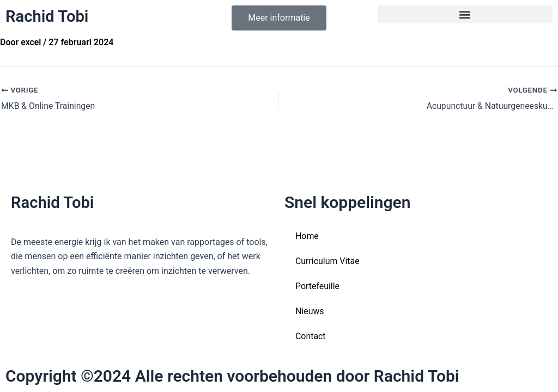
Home (307, 236)
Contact (311, 336)
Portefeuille (317, 286)
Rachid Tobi (48, 16)
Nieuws (310, 311)
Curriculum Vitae (327, 261)
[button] (465, 14)
